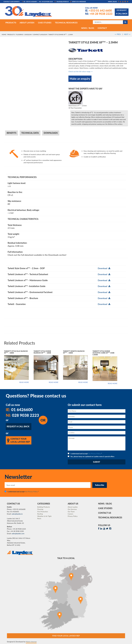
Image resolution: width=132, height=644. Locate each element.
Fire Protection (43, 512)
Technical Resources (110, 517)
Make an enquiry (80, 79)
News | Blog (112, 2)
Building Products (44, 507)
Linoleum (28, 34)
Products (11, 34)
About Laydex (73, 507)
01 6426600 (19, 410)
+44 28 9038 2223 (99, 14)
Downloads (51, 133)
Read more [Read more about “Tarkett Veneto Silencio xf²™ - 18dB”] (83, 382)
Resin (39, 518)
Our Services (72, 509)
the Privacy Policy (94, 454)
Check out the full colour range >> (81, 71)
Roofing (40, 514)
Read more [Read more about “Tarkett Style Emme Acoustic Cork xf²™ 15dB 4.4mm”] (113, 383)
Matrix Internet (31, 642)
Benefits (12, 133)
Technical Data (30, 133)
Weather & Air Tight (44, 516)
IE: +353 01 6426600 (30, 2)
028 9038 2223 (22, 415)
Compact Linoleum (40, 34)
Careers (70, 514)
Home (4, 34)
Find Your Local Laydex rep (66, 636)
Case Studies (105, 508)
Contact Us (105, 513)
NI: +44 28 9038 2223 (46, 2)
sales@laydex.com (18, 533)
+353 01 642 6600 (98, 10)
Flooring (20, 34)
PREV (118, 34)
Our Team (71, 512)
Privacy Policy (73, 516)
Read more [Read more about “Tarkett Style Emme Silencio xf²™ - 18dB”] (54, 382)
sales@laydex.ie (62, 2)
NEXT (127, 34)
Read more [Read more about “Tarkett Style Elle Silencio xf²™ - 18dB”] (24, 382)
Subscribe (100, 485)
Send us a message (78, 2)
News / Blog (105, 504)
